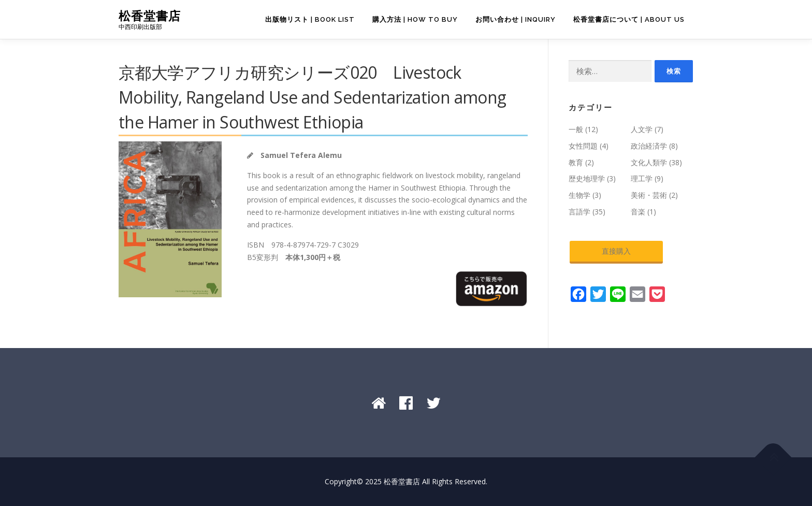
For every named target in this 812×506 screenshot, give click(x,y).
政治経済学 (649, 146)
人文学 (642, 129)
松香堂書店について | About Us (629, 19)
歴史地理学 (587, 178)
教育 (576, 162)
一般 (576, 129)
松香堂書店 (150, 16)
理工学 (642, 178)
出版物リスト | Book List (310, 19)
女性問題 (583, 146)
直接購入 (616, 251)
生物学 (579, 195)
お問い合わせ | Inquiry (516, 19)
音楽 (638, 212)
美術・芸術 (649, 195)
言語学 (579, 212)
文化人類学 (649, 162)
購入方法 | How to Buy (415, 19)
